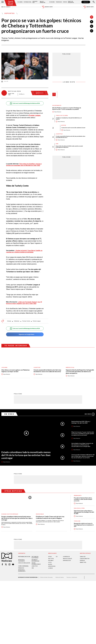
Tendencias (59, 2)
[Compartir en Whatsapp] (92, 31)
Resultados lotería (79, 507)
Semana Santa (78, 495)
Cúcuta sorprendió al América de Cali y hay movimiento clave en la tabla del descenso (70, 137)
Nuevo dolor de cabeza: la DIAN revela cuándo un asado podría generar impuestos (69, 147)
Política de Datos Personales (46, 576)
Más (90, 413)
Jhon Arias (4, 367)
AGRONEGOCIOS (67, 559)
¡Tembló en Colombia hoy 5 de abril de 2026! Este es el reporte (69, 118)
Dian (57, 144)
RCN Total (51, 558)
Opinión (65, 2)
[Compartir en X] (92, 26)
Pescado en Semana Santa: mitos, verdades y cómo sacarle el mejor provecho (83, 498)
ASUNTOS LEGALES (67, 558)
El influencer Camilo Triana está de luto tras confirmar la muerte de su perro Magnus (50, 516)
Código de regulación (24, 562)
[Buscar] (94, 2)
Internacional (28, 2)
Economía (52, 2)
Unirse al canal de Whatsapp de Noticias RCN (25, 103)
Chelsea (9, 320)
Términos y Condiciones (72, 576)
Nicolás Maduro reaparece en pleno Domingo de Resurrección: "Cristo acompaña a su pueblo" (67, 109)
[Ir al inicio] (10, 3)
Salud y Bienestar (43, 2)
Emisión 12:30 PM (47, 7)
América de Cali (70, 367)
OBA (33, 567)
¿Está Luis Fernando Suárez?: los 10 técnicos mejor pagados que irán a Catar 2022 (24, 302)
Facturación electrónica (35, 556)
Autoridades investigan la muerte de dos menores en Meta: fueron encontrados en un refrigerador (82, 444)
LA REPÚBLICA (66, 556)
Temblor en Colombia (62, 116)
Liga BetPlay (59, 134)
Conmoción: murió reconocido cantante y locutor (73, 128)
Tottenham (17, 320)
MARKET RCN (83, 561)
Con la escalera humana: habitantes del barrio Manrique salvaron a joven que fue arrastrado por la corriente (83, 455)
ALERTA (50, 563)
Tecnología (77, 520)
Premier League (37, 320)
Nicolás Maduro (57, 105)
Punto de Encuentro (71, 2)
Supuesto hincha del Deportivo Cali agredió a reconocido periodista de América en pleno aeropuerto (80, 371)
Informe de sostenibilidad (35, 559)
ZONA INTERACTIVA (85, 558)
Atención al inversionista (22, 570)
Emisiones (6, 7)
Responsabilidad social (24, 556)
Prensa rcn (21, 567)
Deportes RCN (35, 2)
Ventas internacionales (36, 563)
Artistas (64, 125)
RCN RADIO (51, 559)
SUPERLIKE (82, 559)
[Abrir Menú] (3, 2)
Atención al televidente (21, 559)
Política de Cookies (60, 576)
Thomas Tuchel (26, 320)
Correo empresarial (23, 565)
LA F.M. (50, 561)
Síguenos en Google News (25, 333)
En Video (9, 413)
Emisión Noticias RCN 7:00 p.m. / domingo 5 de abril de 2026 (81, 421)
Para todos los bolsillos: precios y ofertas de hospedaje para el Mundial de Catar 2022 (24, 165)
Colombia (20, 2)
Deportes (10, 13)
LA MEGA (50, 567)
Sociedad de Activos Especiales (10, 513)
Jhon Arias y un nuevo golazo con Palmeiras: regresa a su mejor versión (16, 370)
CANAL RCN (86, 2)
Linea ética (35, 565)
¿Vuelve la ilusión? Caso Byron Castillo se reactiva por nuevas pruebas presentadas (24, 250)
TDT (57, 556)
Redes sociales (40, 513)
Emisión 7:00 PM (88, 7)
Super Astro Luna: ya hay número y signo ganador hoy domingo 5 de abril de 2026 (84, 511)
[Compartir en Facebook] (92, 22)
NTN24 (50, 556)
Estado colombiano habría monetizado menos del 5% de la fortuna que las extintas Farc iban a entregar (26, 454)
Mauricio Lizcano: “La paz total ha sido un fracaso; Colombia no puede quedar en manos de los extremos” (83, 433)
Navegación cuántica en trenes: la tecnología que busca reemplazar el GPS (84, 524)
